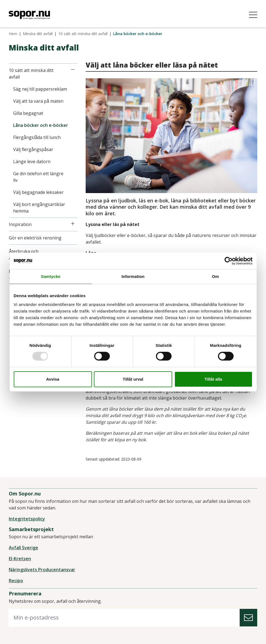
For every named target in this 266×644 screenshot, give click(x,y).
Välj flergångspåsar (33, 149)
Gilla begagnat (28, 113)
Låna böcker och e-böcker (41, 125)
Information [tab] (133, 276)
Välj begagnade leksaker (38, 192)
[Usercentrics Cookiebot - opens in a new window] (229, 261)
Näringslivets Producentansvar (42, 570)
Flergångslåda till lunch (37, 137)
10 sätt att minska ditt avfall (83, 34)
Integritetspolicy (27, 519)
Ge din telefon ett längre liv (38, 177)
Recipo (16, 581)
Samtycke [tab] (51, 276)
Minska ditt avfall (38, 34)
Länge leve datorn (32, 161)
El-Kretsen (20, 559)
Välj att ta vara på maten (38, 101)
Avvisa (53, 379)
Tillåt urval (133, 379)
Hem (13, 34)
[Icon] (73, 69)
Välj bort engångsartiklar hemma (39, 208)
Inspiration (20, 224)
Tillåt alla (213, 379)
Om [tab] (215, 276)
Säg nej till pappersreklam (40, 89)
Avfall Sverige (23, 548)
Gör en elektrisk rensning (35, 238)
